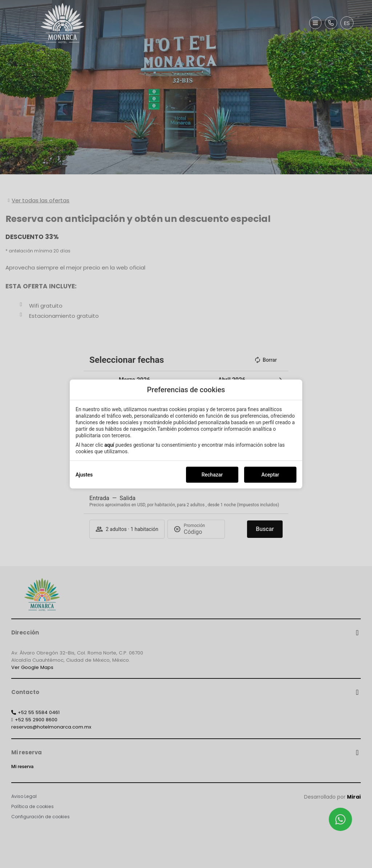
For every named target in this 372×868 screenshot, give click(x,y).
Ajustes (84, 475)
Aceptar (270, 475)
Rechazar (212, 475)
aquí (109, 445)
